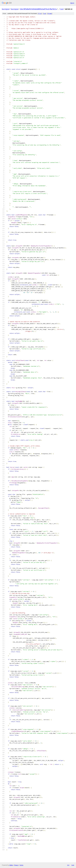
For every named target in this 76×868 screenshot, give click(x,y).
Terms (21, 865)
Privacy (16, 865)
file (40, 14)
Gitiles (11, 865)
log (45, 14)
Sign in (72, 3)
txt (68, 865)
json (73, 865)
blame (50, 14)
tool (62, 9)
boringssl (6, 9)
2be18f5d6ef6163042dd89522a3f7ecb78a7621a (38, 9)
